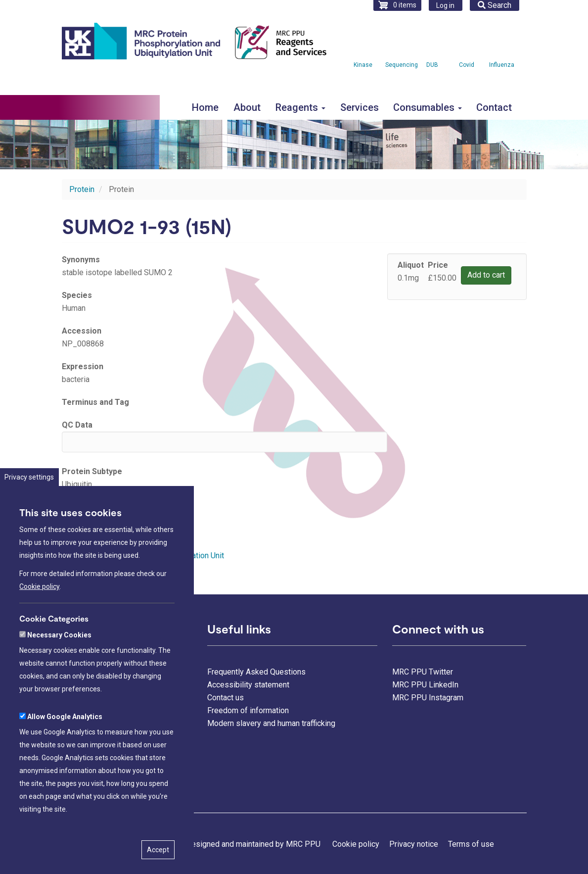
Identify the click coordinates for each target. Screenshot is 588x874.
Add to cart (486, 275)
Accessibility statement (248, 685)
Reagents (300, 107)
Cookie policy (39, 618)
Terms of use (471, 844)
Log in (445, 5)
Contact (494, 107)
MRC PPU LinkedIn (425, 685)
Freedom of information (248, 710)
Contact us (226, 698)
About (247, 107)
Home (205, 107)
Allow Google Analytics (65, 747)
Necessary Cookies (59, 666)
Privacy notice (414, 844)
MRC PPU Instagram (428, 698)
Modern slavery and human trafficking (271, 723)
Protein (82, 189)
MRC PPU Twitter (423, 672)
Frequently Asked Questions (256, 672)
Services (360, 107)
